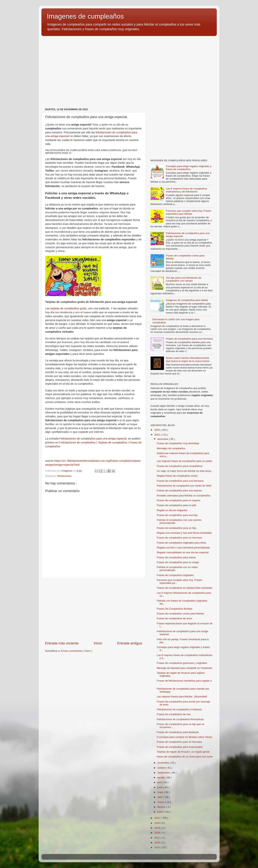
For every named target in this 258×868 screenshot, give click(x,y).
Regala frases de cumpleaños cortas (177, 476)
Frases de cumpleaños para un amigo (178, 562)
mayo (161, 792)
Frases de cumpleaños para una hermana (189, 339)
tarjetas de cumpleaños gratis (69, 308)
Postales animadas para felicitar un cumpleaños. (184, 496)
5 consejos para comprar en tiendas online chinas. (185, 737)
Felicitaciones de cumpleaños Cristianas (179, 709)
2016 (157, 843)
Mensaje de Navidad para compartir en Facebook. (185, 668)
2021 (157, 818)
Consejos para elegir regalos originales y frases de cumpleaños (189, 168)
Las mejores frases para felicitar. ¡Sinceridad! (182, 697)
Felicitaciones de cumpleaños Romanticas (180, 719)
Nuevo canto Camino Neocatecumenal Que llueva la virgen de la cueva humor (188, 359)
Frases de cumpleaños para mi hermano (179, 742)
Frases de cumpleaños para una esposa (179, 490)
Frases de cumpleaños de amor (174, 618)
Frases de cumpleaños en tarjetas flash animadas (184, 588)
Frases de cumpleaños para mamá (176, 557)
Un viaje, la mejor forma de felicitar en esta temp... (185, 471)
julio (160, 782)
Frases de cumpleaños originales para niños (181, 543)
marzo (161, 802)
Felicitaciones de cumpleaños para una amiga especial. (93, 439)
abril (160, 797)
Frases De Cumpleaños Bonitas (175, 609)
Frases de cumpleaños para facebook (178, 732)
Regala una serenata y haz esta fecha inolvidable (184, 533)
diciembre (163, 439)
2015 (157, 847)
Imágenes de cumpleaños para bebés (187, 300)
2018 (157, 833)
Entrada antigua (130, 643)
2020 (157, 823)
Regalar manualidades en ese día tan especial (183, 552)
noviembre (164, 763)
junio (160, 787)
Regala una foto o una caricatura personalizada (183, 548)
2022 (157, 435)
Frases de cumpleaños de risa (174, 714)
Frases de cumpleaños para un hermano (179, 538)
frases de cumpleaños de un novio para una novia (185, 757)
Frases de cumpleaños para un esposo (178, 500)
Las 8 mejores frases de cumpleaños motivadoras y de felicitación (186, 190)
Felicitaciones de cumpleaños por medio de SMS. (184, 486)
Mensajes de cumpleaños (171, 448)
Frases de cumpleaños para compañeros (180, 466)
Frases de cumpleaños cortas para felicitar (180, 614)
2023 (157, 430)
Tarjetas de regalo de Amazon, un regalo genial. (183, 752)
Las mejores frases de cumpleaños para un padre (184, 461)
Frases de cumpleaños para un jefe (176, 505)
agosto (162, 777)
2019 (157, 828)
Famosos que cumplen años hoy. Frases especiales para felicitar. (189, 212)
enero (161, 812)
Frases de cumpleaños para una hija (177, 515)
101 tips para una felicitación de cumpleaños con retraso (184, 279)
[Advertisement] (129, 68)
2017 (157, 838)
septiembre (164, 773)
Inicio (98, 643)
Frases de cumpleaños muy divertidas (178, 443)
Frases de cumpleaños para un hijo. (177, 528)
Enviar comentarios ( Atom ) (77, 651)
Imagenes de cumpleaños (85, 16)
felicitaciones (64, 476)
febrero (162, 807)
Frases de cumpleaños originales (175, 575)
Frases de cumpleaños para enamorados (180, 747)
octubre (162, 768)
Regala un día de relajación (172, 510)
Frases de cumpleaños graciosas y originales (182, 663)
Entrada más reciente (62, 643)
